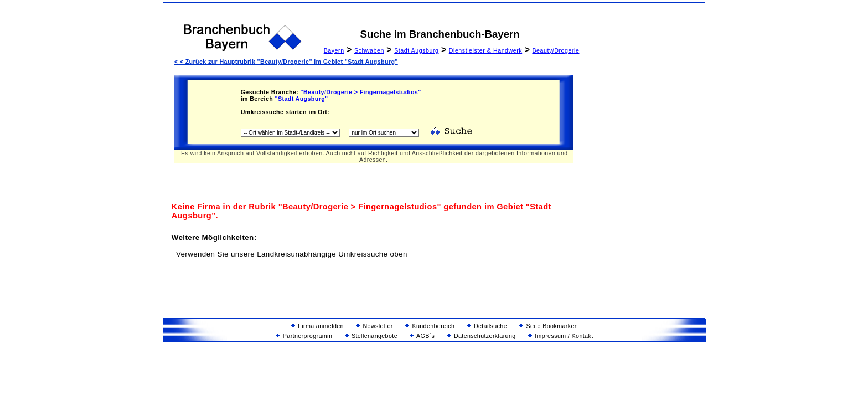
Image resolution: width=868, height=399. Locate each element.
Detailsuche (487, 326)
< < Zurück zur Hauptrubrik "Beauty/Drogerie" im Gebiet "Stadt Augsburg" (286, 62)
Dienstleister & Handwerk (485, 50)
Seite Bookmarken (549, 326)
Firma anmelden (317, 326)
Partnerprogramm (304, 336)
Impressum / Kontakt (561, 336)
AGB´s (422, 336)
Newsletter (374, 326)
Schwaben (369, 50)
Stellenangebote (371, 336)
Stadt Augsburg (416, 50)
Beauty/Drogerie (556, 50)
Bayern (334, 50)
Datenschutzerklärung (482, 336)
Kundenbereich (430, 326)
